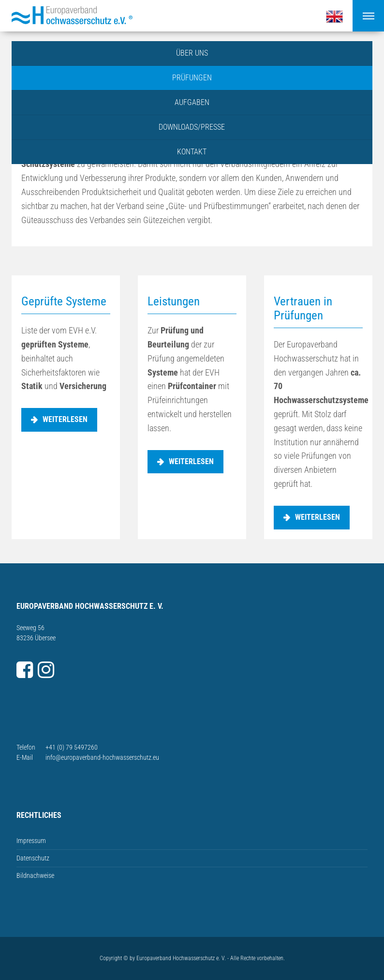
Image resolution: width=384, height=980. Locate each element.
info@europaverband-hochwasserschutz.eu (102, 757)
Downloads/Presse (192, 127)
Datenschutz (33, 858)
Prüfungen (192, 78)
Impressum (31, 841)
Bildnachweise (35, 875)
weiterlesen (65, 419)
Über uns (192, 53)
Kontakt (192, 152)
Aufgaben (192, 102)
